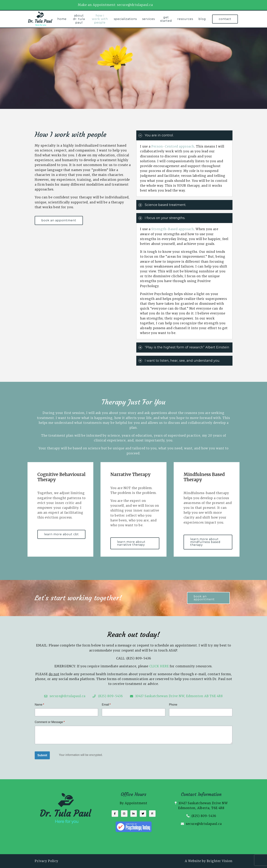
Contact (225, 19)
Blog (202, 19)
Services (149, 19)
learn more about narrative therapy (131, 543)
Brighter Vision (220, 861)
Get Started (166, 19)
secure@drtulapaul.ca (204, 824)
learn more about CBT (61, 534)
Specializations (125, 19)
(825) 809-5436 (204, 816)
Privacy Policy (46, 861)
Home (62, 19)
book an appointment (59, 220)
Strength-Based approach (173, 229)
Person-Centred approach (173, 146)
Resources (185, 19)
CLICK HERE (159, 666)
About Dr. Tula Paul (79, 19)
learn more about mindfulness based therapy (205, 542)
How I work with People (100, 19)
